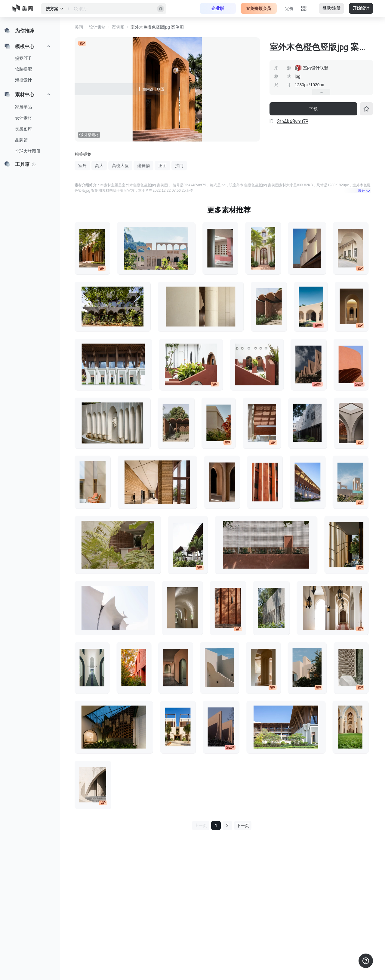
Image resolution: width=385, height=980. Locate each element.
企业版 (218, 8)
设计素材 (23, 118)
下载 (313, 109)
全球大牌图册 (28, 151)
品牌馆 (21, 140)
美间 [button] (79, 27)
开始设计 (361, 8)
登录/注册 (331, 8)
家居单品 (23, 107)
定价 (289, 8)
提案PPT (23, 58)
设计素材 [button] (97, 27)
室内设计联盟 (316, 68)
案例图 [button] (118, 27)
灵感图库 (23, 129)
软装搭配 (23, 69)
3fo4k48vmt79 (293, 121)
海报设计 (23, 80)
